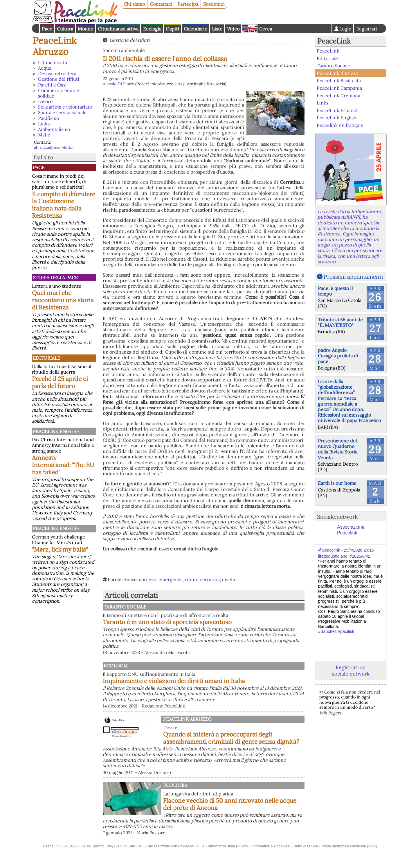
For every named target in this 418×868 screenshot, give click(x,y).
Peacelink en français (340, 125)
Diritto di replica (305, 865)
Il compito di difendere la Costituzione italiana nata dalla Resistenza (64, 205)
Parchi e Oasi (52, 85)
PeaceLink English (56, 431)
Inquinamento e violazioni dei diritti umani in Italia (226, 690)
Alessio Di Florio (118, 84)
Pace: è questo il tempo (335, 291)
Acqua (45, 68)
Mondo (85, 29)
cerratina (210, 579)
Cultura (65, 29)
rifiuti (191, 579)
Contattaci (161, 4)
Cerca (266, 29)
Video (233, 29)
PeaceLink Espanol (337, 110)
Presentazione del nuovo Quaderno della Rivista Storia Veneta (338, 449)
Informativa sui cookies (270, 865)
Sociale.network (337, 517)
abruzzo (148, 579)
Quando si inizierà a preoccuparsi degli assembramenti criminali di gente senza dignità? (231, 757)
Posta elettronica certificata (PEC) (349, 865)
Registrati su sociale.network (351, 670)
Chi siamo (134, 4)
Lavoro (45, 101)
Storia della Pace (55, 278)
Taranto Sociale (184, 607)
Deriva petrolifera (57, 73)
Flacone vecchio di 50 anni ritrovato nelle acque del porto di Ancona (230, 823)
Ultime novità (53, 62)
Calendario (196, 29)
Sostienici (214, 4)
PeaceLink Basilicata (339, 80)
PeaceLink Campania (339, 88)
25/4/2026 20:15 (359, 550)
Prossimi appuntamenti (353, 277)
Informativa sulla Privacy (228, 865)
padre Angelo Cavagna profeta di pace (338, 356)
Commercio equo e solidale (58, 93)
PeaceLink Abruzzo (55, 46)
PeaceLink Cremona (338, 95)
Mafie (44, 135)
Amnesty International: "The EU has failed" (63, 465)
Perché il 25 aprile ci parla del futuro (60, 382)
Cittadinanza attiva (118, 29)
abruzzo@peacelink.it (55, 147)
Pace (47, 29)
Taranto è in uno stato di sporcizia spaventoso (228, 622)
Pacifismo (48, 118)
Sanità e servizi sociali (62, 112)
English (249, 28)
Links (44, 124)
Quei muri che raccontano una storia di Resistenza (63, 300)
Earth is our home (337, 483)
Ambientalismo (54, 129)
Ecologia (152, 29)
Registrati (367, 29)
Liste (217, 29)
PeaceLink (334, 41)
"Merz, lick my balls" (60, 549)
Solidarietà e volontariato (65, 107)
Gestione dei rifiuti (59, 79)
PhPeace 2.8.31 (191, 865)
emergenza (171, 579)
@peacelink (329, 550)
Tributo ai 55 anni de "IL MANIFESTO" (340, 322)
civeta (229, 579)
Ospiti (172, 29)
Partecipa (188, 4)
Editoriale (46, 358)
